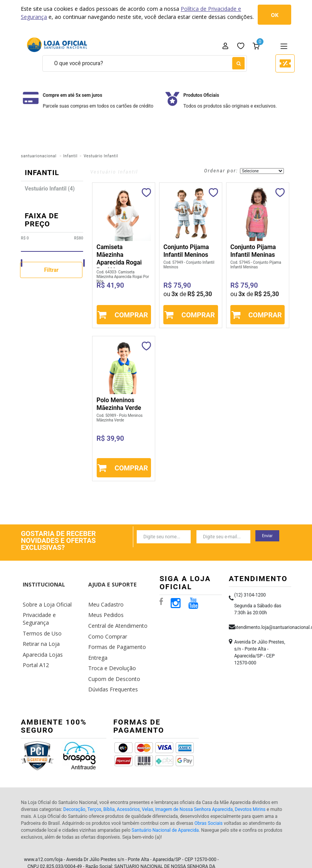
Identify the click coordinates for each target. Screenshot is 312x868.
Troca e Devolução (109, 644)
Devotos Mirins (250, 785)
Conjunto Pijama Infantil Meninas (253, 251)
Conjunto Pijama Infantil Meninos (186, 251)
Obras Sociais (209, 799)
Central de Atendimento (114, 608)
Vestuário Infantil (101, 156)
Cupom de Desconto (111, 653)
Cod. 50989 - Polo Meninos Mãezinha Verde (120, 418)
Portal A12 (34, 635)
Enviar (267, 536)
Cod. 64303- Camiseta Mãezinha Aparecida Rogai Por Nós (123, 277)
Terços (94, 785)
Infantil (70, 156)
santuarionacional (39, 156)
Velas (147, 785)
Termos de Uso (40, 608)
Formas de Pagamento (113, 626)
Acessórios (128, 785)
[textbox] (145, 63)
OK (275, 15)
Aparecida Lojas (40, 626)
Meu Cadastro (104, 590)
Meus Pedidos (104, 599)
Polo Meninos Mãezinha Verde (119, 404)
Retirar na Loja (39, 617)
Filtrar (51, 270)
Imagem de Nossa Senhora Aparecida (194, 785)
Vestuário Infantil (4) (50, 189)
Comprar (131, 315)
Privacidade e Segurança (49, 599)
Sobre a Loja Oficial (44, 590)
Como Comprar (106, 617)
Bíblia (109, 785)
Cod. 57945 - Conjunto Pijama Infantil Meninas (256, 265)
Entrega (96, 635)
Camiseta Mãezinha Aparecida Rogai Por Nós (119, 259)
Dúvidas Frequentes (110, 662)
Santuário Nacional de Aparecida (165, 806)
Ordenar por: (221, 171)
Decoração (74, 785)
